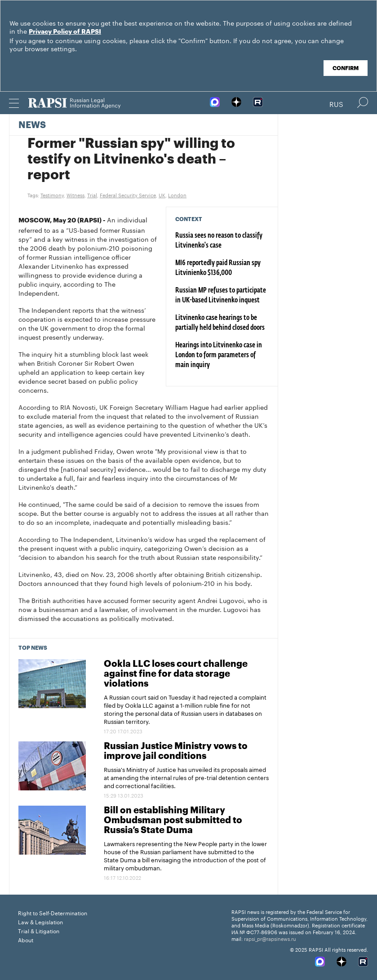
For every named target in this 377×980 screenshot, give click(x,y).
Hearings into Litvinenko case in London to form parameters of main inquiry (219, 355)
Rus (336, 103)
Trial (92, 195)
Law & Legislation (40, 921)
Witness (75, 195)
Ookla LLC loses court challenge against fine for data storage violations (176, 674)
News (32, 125)
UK (162, 195)
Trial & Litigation (39, 930)
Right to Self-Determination (53, 912)
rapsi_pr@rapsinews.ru (270, 938)
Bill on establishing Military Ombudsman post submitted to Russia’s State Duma (173, 820)
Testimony (52, 195)
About (26, 939)
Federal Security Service (128, 195)
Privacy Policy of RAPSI (65, 32)
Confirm (346, 68)
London (177, 195)
